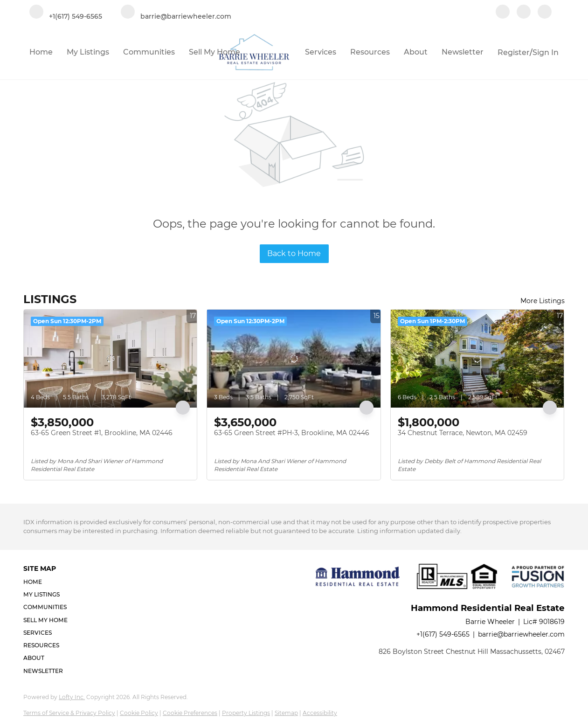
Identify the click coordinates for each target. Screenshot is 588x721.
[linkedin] (524, 13)
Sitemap (286, 713)
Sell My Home (214, 52)
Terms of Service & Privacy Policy (69, 713)
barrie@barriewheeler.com (521, 634)
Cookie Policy (139, 713)
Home (41, 52)
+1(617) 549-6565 (443, 634)
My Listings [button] (88, 52)
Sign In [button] (546, 52)
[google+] (545, 13)
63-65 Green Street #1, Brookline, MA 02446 (102, 433)
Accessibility (320, 713)
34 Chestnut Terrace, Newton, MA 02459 (463, 433)
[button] (48, 582)
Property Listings (246, 713)
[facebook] (503, 13)
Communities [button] (149, 52)
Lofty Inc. (72, 697)
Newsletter (463, 52)
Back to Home (294, 253)
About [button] (416, 52)
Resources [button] (370, 52)
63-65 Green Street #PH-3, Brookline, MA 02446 (292, 433)
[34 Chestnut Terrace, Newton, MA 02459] (477, 359)
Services (321, 52)
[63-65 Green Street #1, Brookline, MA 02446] (110, 359)
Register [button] (514, 52)
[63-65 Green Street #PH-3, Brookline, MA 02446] (294, 359)
